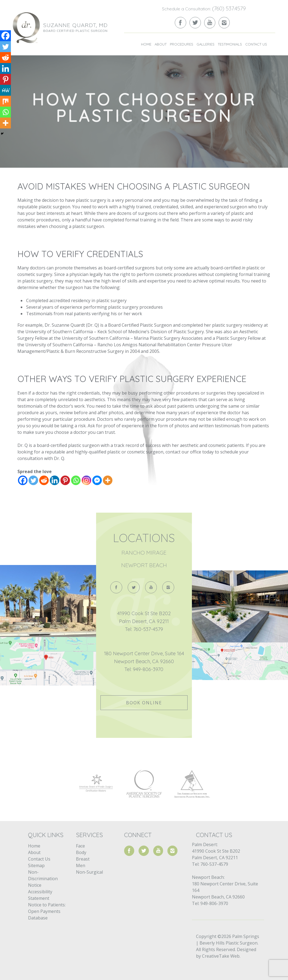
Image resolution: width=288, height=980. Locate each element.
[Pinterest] (65, 480)
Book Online (144, 703)
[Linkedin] (55, 480)
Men (81, 865)
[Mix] (5, 101)
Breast (83, 859)
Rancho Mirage (144, 553)
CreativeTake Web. (221, 956)
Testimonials (230, 44)
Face (80, 846)
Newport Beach (144, 565)
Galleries (206, 44)
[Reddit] (44, 480)
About (161, 44)
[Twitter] (33, 480)
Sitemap (36, 865)
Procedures (182, 44)
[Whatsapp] (76, 480)
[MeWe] (5, 90)
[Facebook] (23, 480)
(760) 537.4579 (229, 8)
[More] (108, 480)
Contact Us (256, 44)
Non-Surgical (89, 872)
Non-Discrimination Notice (43, 879)
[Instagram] (86, 480)
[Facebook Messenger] (97, 480)
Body (81, 852)
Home (146, 44)
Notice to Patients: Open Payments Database (47, 911)
